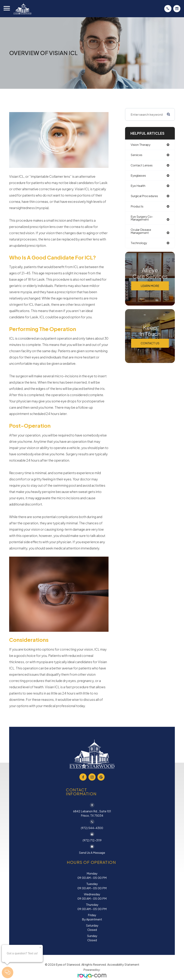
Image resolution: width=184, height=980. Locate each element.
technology (139, 245)
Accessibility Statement (123, 964)
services (137, 155)
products (137, 207)
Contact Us (150, 345)
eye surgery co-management (143, 219)
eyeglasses (139, 176)
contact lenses (142, 166)
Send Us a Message (92, 853)
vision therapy (141, 145)
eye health (139, 186)
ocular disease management (141, 233)
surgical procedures (145, 197)
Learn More (150, 288)
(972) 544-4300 (92, 828)
